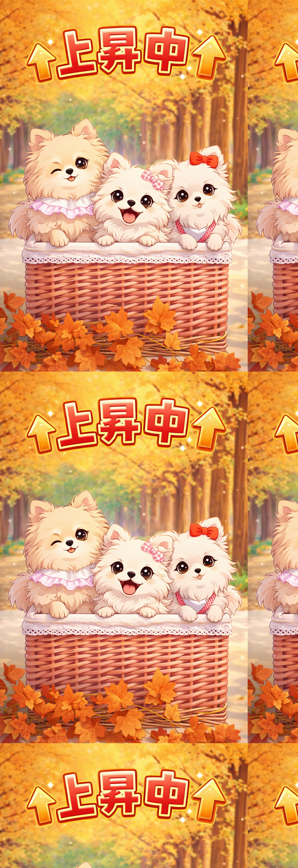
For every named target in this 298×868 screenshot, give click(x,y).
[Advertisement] (149, 81)
